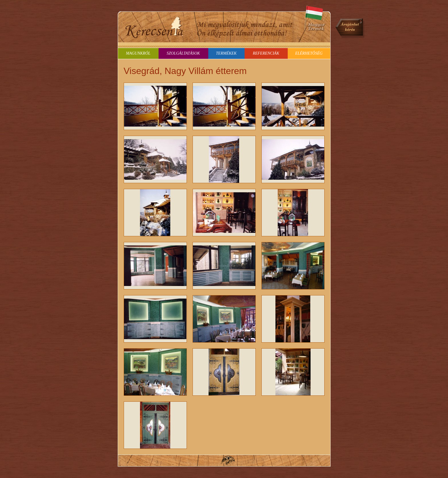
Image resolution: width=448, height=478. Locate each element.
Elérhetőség (309, 53)
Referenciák (266, 53)
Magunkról (138, 53)
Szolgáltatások (183, 53)
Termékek (226, 53)
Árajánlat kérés (350, 29)
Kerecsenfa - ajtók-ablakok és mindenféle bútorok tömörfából (154, 27)
